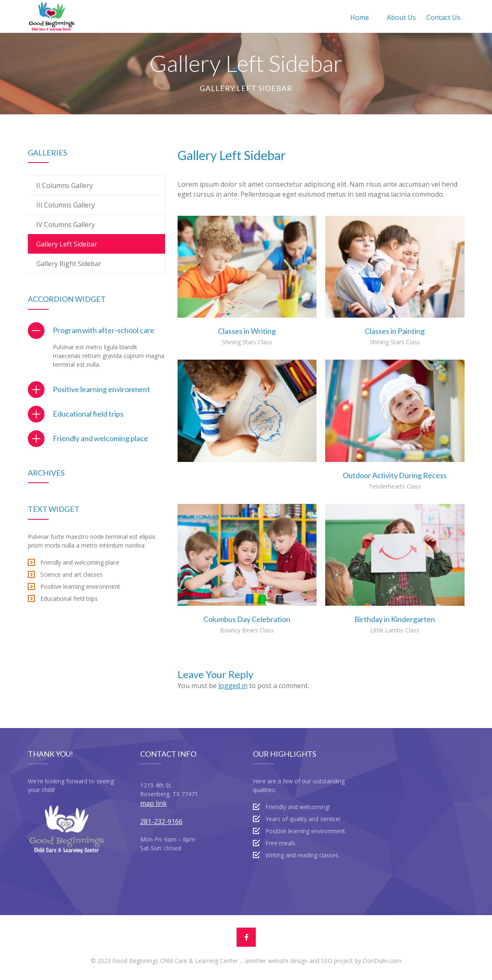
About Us (401, 17)
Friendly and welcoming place (100, 438)
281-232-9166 (161, 822)
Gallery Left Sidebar (67, 244)
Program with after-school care (104, 330)
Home (360, 17)
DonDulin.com (382, 961)
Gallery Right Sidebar (69, 264)
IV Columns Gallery (66, 225)
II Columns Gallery (64, 185)
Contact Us (443, 17)
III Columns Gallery (66, 205)
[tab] (96, 330)
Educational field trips (88, 414)
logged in (233, 686)
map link (153, 803)
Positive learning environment (101, 389)
